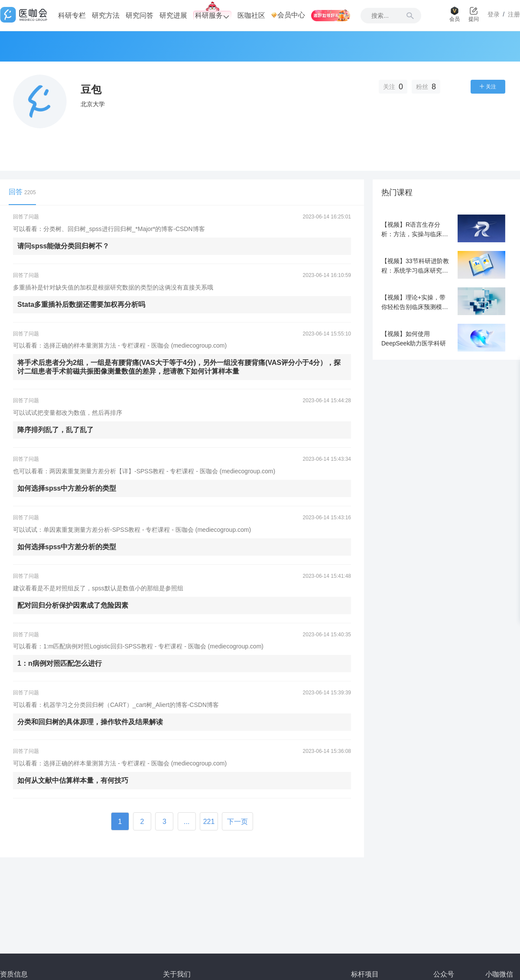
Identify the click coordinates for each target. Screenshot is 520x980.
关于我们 (177, 974)
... (187, 822)
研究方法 (106, 15)
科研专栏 (72, 15)
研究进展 (173, 15)
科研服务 (212, 16)
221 (209, 822)
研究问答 (140, 15)
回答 (22, 192)
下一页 (237, 822)
